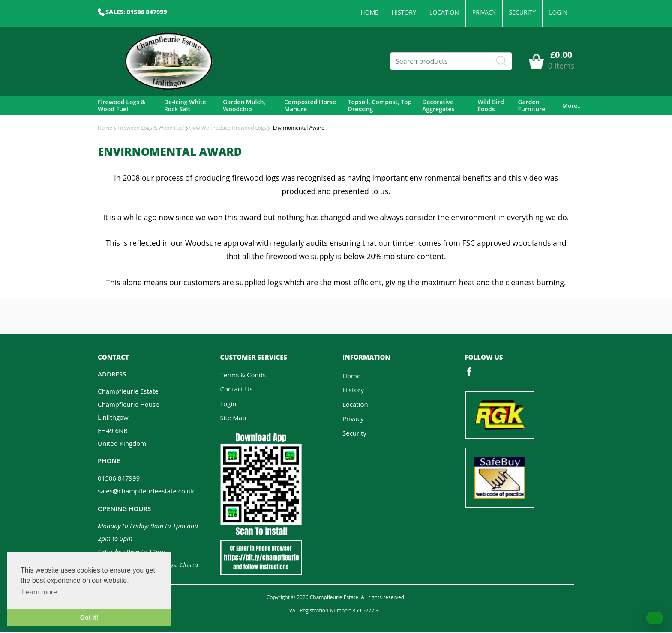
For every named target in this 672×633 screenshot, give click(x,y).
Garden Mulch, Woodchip (244, 106)
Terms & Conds (243, 376)
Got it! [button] (89, 618)
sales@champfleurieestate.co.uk (146, 492)
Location (444, 12)
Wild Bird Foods (490, 106)
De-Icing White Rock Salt (185, 106)
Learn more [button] (39, 592)
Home (369, 12)
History (404, 12)
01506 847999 (119, 479)
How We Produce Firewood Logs (228, 129)
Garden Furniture (531, 106)
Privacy (484, 12)
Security (523, 12)
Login (558, 12)
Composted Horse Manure (310, 106)
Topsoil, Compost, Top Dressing (380, 106)
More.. (571, 106)
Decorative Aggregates (438, 106)
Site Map (233, 418)
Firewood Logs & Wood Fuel (121, 106)
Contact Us (237, 390)
